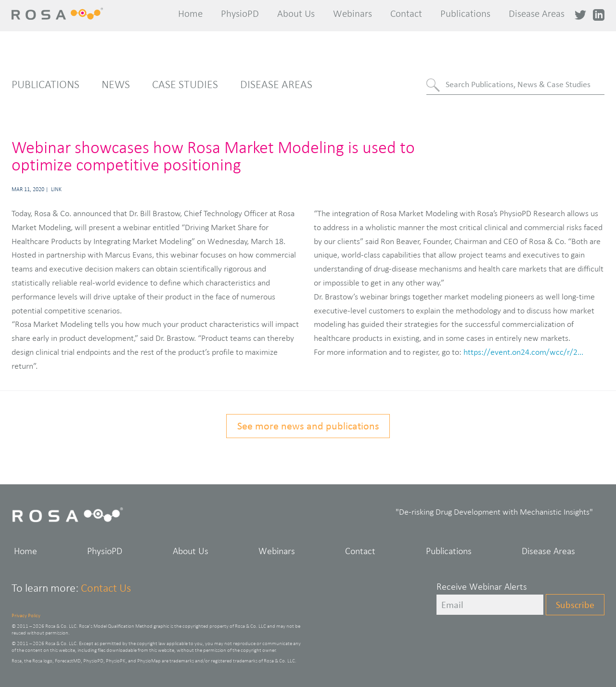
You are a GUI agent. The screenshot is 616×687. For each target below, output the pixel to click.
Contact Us (106, 588)
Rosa (61, 14)
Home (190, 13)
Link (56, 189)
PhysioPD (240, 13)
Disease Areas (537, 13)
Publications (465, 13)
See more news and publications (308, 426)
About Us (296, 13)
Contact (406, 13)
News (116, 84)
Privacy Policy (26, 615)
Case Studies (185, 84)
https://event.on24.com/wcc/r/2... (523, 352)
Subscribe (575, 605)
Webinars (353, 13)
